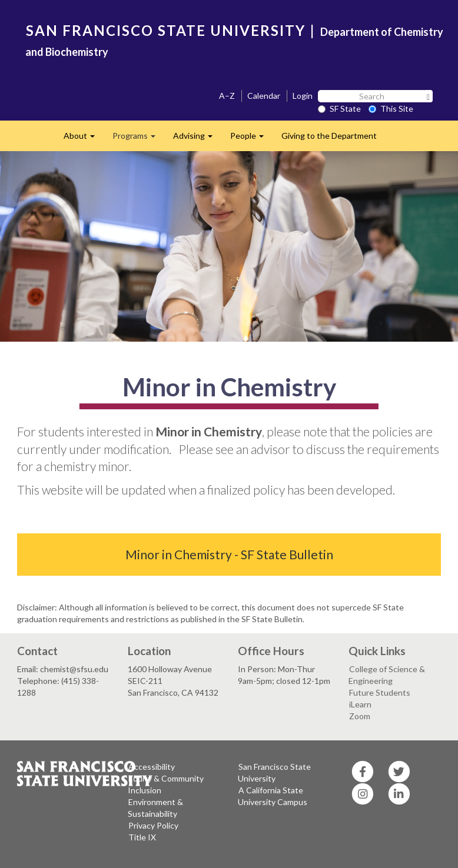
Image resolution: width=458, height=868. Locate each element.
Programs (138, 139)
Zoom (360, 716)
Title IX (142, 837)
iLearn (360, 704)
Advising (197, 139)
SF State (339, 108)
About (84, 139)
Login (303, 96)
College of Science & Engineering (387, 675)
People (251, 139)
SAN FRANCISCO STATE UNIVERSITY (166, 30)
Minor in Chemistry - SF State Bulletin (229, 554)
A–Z (227, 96)
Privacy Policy (153, 825)
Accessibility (152, 767)
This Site (391, 108)
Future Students (380, 692)
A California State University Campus (273, 796)
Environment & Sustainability (155, 808)
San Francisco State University (274, 772)
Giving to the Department (329, 136)
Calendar (264, 96)
